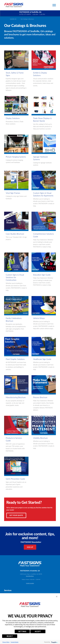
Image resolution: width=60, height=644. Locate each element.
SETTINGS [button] (22, 631)
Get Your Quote (16, 515)
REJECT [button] (10, 636)
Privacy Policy (6, 642)
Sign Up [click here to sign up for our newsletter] (30, 547)
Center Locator (30, 583)
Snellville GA (13, 19)
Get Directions (30, 576)
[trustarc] (54, 642)
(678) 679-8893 (25, 14)
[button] (57, 597)
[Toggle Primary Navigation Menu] (54, 5)
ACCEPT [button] (38, 631)
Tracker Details (14, 642)
